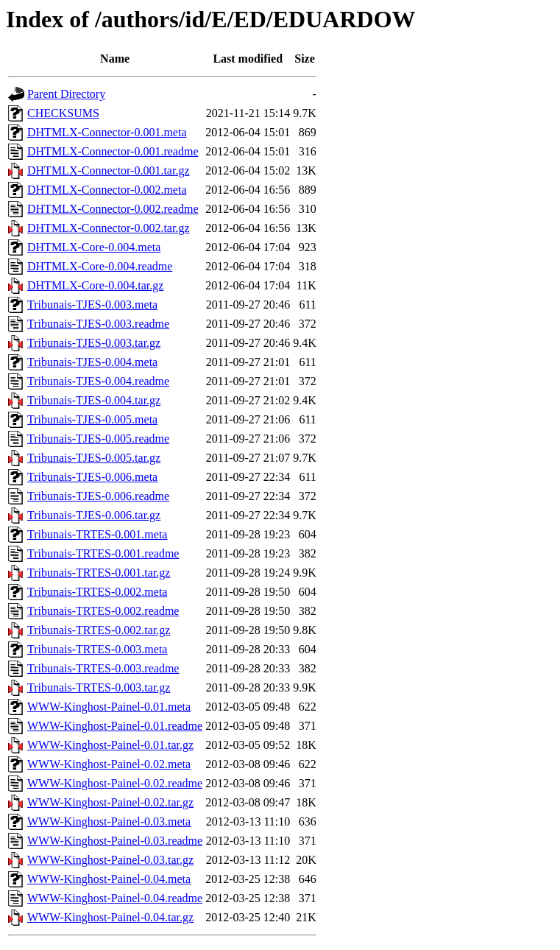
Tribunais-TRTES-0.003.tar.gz (99, 687)
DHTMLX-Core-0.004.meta (94, 247)
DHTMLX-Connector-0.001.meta (107, 132)
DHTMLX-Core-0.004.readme (100, 266)
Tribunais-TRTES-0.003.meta (97, 649)
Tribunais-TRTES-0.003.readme (103, 668)
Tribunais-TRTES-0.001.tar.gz (99, 573)
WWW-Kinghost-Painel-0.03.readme (115, 841)
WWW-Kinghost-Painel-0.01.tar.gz (110, 745)
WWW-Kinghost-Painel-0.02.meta (109, 764)
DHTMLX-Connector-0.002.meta (107, 190)
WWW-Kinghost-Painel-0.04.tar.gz (110, 917)
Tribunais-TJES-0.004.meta (92, 362)
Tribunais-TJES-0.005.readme (98, 439)
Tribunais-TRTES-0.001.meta (97, 534)
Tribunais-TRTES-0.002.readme (103, 611)
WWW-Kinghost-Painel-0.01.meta (109, 707)
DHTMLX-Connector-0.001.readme (113, 151)
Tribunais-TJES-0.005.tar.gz (94, 458)
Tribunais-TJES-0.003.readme (98, 324)
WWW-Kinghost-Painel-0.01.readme (115, 726)
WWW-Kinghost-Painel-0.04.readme (115, 898)
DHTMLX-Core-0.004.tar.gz (95, 285)
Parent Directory (66, 94)
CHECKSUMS (63, 113)
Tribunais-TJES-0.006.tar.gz (94, 515)
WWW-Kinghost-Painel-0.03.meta (109, 821)
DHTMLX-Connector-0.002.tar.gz (109, 228)
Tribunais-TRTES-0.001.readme (103, 553)
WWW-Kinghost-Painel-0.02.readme (115, 783)
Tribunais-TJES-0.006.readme (98, 496)
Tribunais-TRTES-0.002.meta (97, 592)
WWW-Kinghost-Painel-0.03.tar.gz (110, 860)
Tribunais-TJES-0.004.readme (98, 381)
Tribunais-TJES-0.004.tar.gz (94, 400)
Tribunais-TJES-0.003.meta (92, 305)
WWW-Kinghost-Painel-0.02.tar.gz (110, 802)
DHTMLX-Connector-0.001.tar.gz (109, 170)
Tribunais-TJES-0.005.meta (92, 419)
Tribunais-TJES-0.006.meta (92, 477)
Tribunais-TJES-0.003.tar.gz (94, 343)
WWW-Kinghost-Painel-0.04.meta (109, 879)
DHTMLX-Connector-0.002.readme (113, 209)
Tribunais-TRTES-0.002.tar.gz (99, 630)
